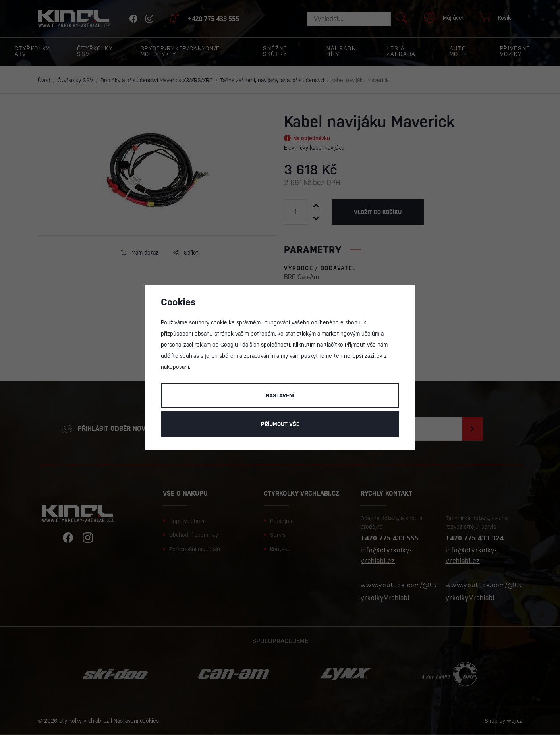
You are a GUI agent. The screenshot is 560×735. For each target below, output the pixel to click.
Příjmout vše (280, 424)
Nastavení (280, 395)
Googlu (229, 345)
